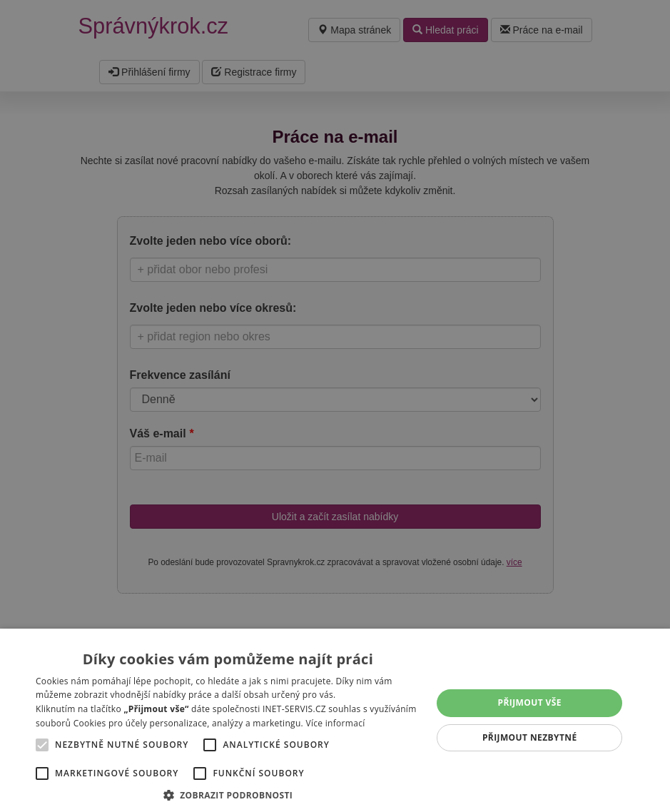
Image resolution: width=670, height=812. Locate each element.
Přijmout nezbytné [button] (530, 737)
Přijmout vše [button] (530, 702)
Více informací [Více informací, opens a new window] (335, 723)
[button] (228, 795)
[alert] (335, 406)
